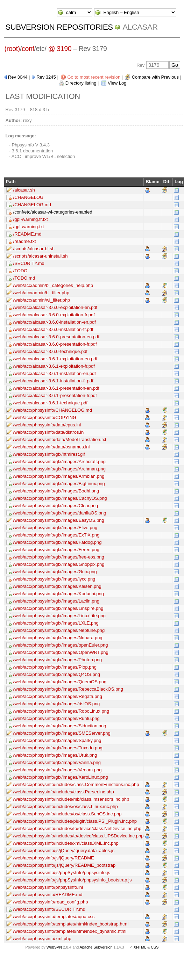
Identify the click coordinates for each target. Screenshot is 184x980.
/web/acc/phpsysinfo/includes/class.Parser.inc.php (64, 792)
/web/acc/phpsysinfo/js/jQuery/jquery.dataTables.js (64, 851)
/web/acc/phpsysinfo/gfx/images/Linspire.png (58, 608)
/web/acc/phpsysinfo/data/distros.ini (49, 432)
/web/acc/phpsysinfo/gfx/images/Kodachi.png (59, 594)
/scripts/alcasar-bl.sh (34, 249)
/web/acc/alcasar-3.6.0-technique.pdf (50, 351)
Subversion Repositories (59, 27)
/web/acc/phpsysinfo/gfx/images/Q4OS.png (57, 674)
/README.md (27, 234)
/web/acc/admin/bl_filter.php (41, 293)
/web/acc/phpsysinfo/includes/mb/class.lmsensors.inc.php (71, 799)
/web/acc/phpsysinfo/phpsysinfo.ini (48, 887)
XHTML (140, 947)
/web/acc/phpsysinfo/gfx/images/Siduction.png (60, 726)
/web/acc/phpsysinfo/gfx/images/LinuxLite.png (60, 616)
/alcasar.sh (24, 190)
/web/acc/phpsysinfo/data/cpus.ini (47, 425)
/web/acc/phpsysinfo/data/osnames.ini (52, 447)
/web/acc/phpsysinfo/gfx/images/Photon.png (58, 660)
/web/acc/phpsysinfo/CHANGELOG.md (53, 410)
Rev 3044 (18, 77)
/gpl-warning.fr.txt (31, 219)
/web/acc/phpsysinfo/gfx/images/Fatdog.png (58, 542)
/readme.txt (25, 241)
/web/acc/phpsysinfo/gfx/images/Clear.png (56, 506)
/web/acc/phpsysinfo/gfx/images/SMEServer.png (62, 733)
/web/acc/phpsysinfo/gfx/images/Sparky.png (57, 740)
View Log (117, 83)
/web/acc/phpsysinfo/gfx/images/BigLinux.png (59, 484)
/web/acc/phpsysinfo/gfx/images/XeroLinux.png (61, 777)
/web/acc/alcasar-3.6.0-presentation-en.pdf (56, 337)
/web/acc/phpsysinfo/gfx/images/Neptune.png (59, 630)
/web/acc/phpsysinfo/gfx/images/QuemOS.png (60, 682)
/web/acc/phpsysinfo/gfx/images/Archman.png (59, 469)
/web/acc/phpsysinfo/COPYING (45, 417)
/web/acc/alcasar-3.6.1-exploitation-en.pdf (55, 359)
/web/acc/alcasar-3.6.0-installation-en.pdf (55, 322)
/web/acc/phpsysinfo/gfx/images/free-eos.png (59, 557)
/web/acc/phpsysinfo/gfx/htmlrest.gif (49, 454)
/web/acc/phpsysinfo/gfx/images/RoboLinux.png (61, 711)
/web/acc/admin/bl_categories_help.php (53, 285)
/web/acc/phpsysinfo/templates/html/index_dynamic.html (70, 931)
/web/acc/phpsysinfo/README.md (48, 895)
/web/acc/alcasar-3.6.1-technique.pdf (50, 403)
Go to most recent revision (94, 77)
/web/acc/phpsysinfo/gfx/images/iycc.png (54, 579)
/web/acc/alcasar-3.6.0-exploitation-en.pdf (55, 307)
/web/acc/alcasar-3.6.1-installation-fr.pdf (53, 381)
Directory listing (81, 83)
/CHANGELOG (29, 197)
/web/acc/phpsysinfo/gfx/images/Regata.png (58, 696)
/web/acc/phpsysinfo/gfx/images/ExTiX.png (56, 535)
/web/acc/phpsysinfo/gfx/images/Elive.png (55, 528)
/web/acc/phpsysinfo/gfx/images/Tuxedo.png (58, 748)
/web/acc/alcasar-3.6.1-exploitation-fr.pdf (54, 366)
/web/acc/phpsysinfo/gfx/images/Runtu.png (56, 718)
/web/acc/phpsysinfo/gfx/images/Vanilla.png (57, 762)
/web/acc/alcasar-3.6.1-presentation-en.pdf (56, 388)
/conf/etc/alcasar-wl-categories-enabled (53, 212)
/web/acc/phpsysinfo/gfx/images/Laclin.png (56, 601)
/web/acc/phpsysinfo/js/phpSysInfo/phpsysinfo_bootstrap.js (73, 880)
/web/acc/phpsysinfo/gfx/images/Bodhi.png (56, 491)
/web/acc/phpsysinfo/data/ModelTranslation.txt (60, 439)
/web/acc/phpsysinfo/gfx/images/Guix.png (55, 572)
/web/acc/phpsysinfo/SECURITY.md (49, 909)
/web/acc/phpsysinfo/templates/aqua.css (54, 917)
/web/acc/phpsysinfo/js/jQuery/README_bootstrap (65, 865)
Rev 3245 (46, 77)
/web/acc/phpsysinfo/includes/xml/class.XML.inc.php (66, 843)
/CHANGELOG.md (32, 205)
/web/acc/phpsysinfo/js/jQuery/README (54, 858)
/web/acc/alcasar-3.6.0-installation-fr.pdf (53, 329)
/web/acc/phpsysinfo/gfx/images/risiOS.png (57, 704)
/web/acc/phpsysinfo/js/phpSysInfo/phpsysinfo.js (62, 873)
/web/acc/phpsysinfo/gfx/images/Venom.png (58, 770)
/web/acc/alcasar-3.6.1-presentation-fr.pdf (55, 395)
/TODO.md (24, 278)
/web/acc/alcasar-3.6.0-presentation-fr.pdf (55, 344)
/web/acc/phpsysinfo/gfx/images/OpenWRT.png (61, 652)
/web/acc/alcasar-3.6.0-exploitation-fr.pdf (54, 315)
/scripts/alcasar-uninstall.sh (41, 256)
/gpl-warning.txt (29, 227)
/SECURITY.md (29, 263)
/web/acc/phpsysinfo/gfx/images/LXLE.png (56, 623)
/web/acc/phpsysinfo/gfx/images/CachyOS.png (60, 498)
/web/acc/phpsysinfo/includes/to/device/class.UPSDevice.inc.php (79, 836)
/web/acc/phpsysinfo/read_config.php (51, 902)
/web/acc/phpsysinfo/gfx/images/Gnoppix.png (59, 564)
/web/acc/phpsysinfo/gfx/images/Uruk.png (55, 755)
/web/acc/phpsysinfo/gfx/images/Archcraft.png (59, 462)
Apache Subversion (96, 947)
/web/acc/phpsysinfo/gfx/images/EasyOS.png (59, 520)
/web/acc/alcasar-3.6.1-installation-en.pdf (55, 373)
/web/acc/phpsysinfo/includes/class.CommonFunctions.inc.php (76, 784)
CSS (155, 947)
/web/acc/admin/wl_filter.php (42, 300)
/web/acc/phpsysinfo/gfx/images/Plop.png (55, 667)
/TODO (20, 271)
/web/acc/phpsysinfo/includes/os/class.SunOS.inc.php (68, 814)
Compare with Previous (155, 77)
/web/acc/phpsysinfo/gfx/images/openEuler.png (61, 645)
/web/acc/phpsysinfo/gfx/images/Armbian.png (59, 476)
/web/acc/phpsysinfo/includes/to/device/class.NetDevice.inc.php (77, 828)
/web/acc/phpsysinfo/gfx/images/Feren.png (56, 550)
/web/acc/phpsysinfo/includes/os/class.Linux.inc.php (66, 806)
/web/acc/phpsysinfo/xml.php (42, 939)
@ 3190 (60, 49)
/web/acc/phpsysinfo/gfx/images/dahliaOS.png (60, 513)
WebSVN (54, 947)
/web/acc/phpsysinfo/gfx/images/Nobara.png (58, 638)
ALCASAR (140, 27)
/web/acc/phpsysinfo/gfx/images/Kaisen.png (57, 586)
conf (28, 49)
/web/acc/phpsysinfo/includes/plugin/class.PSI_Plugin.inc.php (75, 821)
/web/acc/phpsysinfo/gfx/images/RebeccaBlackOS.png (68, 689)
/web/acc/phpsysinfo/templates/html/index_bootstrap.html (71, 924)
